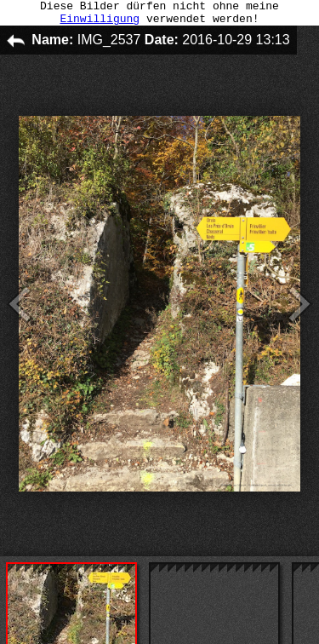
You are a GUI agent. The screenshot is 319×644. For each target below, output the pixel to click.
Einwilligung (100, 23)
